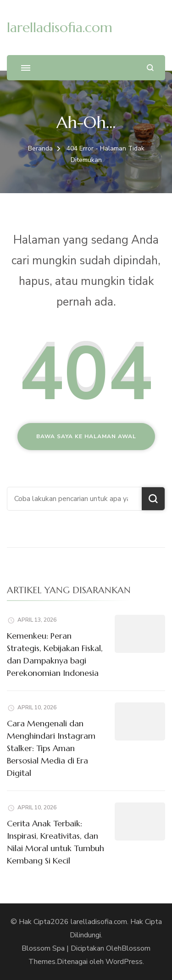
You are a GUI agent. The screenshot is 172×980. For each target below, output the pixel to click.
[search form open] (150, 68)
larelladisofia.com (60, 27)
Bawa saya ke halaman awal (86, 436)
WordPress (124, 962)
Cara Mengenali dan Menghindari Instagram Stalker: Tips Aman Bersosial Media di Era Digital (51, 748)
